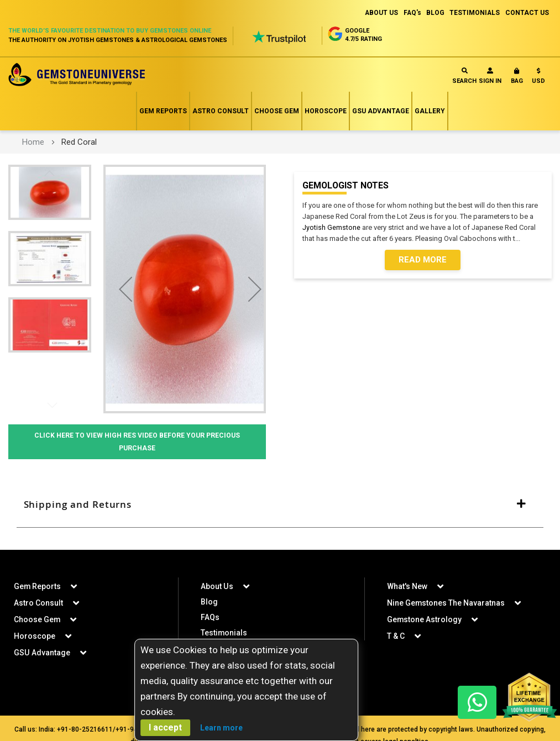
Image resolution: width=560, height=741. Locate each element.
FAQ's (410, 13)
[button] (538, 78)
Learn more (221, 728)
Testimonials (224, 634)
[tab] (280, 506)
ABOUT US (379, 13)
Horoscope (326, 111)
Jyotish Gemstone (331, 227)
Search (464, 76)
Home (33, 142)
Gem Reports (163, 111)
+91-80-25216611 (85, 731)
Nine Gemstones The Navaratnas (446, 605)
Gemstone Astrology (425, 621)
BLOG (434, 13)
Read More (423, 260)
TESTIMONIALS (474, 13)
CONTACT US (527, 13)
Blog (209, 603)
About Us (217, 588)
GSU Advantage (381, 111)
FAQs (210, 619)
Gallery (430, 111)
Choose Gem (277, 111)
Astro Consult (221, 111)
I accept (165, 727)
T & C (396, 638)
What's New (407, 588)
